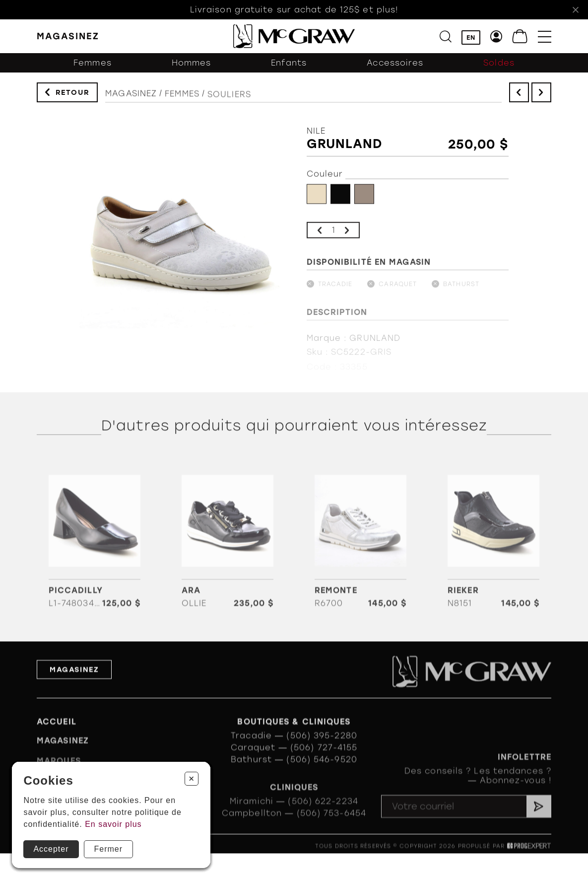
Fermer (109, 849)
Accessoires (395, 68)
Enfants (289, 68)
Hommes (192, 68)
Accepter (51, 849)
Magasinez (131, 100)
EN (471, 37)
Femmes (93, 68)
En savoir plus (113, 824)
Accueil (57, 736)
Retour (73, 95)
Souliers (229, 105)
